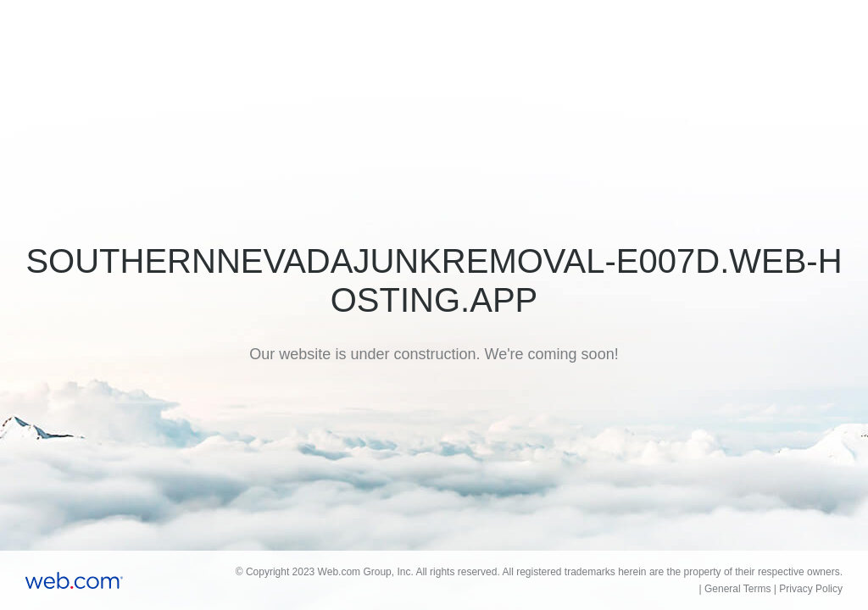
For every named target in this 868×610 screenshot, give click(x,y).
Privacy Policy (811, 589)
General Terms (737, 589)
